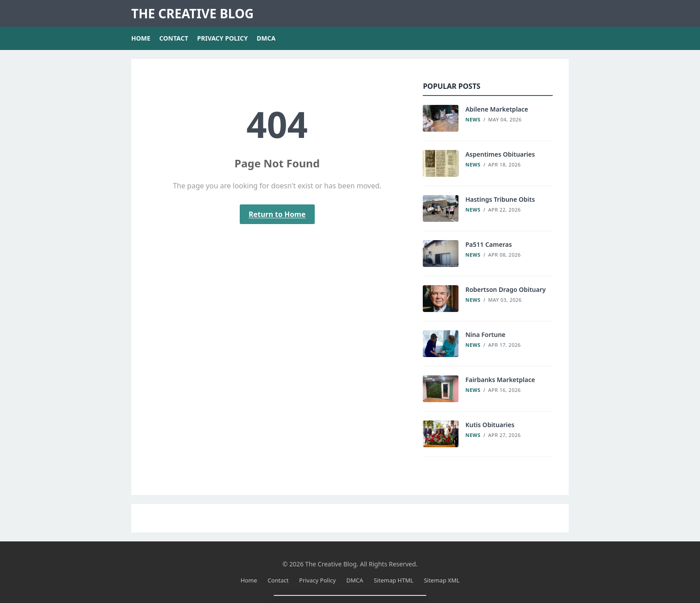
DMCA (266, 38)
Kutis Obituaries (490, 425)
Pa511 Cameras (488, 244)
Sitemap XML (442, 580)
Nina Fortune (485, 335)
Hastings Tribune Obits (500, 199)
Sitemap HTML (394, 580)
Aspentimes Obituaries (500, 154)
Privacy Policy (223, 38)
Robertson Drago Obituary (505, 289)
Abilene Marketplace (497, 109)
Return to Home (277, 214)
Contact (174, 38)
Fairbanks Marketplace (500, 380)
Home (141, 38)
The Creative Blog (192, 13)
